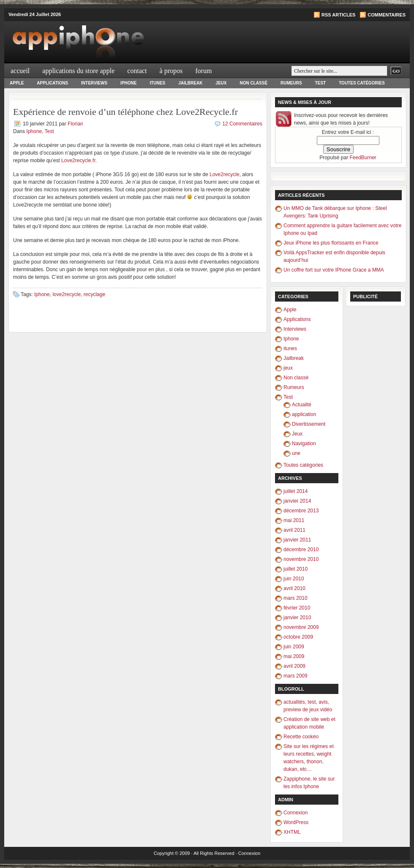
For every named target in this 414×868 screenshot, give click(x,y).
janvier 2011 (297, 540)
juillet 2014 (296, 491)
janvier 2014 (297, 501)
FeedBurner (363, 158)
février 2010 (297, 608)
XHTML (292, 832)
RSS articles (338, 15)
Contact (137, 71)
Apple (17, 83)
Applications (52, 83)
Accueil (20, 71)
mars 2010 (296, 598)
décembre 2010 (301, 550)
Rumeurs (291, 83)
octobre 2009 (298, 637)
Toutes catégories (362, 83)
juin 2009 (294, 647)
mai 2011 (294, 520)
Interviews (94, 83)
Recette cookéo (301, 737)
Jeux (297, 434)
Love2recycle (225, 174)
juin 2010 (294, 579)
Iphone (128, 83)
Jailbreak (190, 83)
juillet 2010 (296, 569)
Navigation (304, 444)
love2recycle (67, 294)
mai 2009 (294, 656)
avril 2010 (294, 588)
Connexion (296, 813)
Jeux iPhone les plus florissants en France (331, 243)
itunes (157, 83)
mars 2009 (296, 676)
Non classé (253, 83)
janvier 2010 (297, 618)
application (304, 414)
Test (321, 83)
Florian (75, 124)
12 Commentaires (242, 124)
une (296, 453)
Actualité (302, 405)
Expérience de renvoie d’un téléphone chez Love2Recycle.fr (125, 112)
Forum (203, 71)
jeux (221, 83)
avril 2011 (294, 530)
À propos (171, 71)
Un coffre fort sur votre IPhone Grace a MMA (334, 270)
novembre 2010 (301, 559)
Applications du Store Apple (78, 71)
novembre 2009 (301, 627)
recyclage (94, 294)
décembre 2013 (301, 511)
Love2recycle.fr (78, 161)
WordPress (296, 822)
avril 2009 (294, 666)
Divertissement (309, 424)
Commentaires (387, 15)
